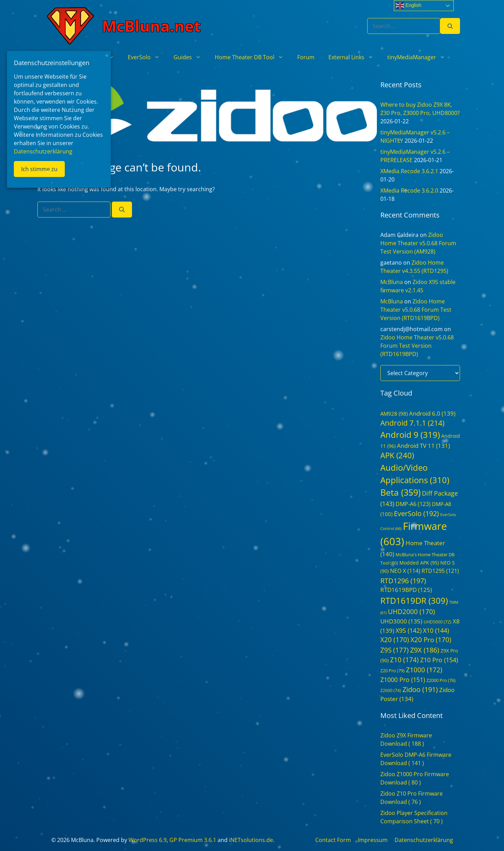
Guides (191, 57)
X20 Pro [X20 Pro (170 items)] (431, 640)
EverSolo (147, 57)
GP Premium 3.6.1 (193, 840)
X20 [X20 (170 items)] (395, 640)
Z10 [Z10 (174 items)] (404, 660)
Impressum (373, 840)
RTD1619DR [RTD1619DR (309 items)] (414, 600)
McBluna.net (151, 26)
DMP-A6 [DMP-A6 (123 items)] (413, 504)
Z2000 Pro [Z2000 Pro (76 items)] (441, 680)
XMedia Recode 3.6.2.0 (409, 190)
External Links (354, 57)
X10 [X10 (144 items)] (436, 630)
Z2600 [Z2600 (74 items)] (391, 690)
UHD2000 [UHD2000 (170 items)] (412, 612)
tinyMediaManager (420, 57)
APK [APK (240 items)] (397, 455)
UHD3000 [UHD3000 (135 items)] (401, 621)
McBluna (392, 282)
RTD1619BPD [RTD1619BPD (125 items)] (406, 590)
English (409, 6)
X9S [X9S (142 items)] (409, 630)
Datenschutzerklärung (424, 840)
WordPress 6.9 (148, 840)
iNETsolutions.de (251, 840)
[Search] (450, 26)
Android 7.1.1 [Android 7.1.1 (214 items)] (412, 423)
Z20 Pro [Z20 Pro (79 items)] (392, 671)
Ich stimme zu (39, 169)
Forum (306, 57)
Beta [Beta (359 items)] (400, 492)
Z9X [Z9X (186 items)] (425, 650)
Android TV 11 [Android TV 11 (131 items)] (423, 446)
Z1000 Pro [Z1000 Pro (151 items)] (403, 680)
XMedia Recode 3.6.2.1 (409, 171)
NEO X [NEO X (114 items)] (405, 571)
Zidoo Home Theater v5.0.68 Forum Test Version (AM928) (418, 243)
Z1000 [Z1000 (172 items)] (424, 670)
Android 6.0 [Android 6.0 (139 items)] (432, 413)
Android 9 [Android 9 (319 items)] (410, 435)
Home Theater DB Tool (253, 57)
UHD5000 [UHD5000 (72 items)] (437, 622)
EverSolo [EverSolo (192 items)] (416, 513)
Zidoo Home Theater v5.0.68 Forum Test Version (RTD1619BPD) (416, 310)
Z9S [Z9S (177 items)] (395, 650)
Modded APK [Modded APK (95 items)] (419, 563)
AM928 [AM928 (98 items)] (394, 414)
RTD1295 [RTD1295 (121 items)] (440, 571)
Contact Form (333, 840)
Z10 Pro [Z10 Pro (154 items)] (439, 660)
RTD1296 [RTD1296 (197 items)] (403, 580)
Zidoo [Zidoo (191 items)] (420, 689)
